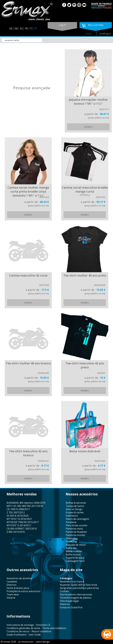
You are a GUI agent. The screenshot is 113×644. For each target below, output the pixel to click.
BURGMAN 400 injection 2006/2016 (26, 503)
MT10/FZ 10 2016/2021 (19, 519)
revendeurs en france (72, 582)
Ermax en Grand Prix (71, 607)
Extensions (72, 516)
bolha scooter (73, 554)
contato (64, 591)
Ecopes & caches (75, 512)
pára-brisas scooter (77, 525)
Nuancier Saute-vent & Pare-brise (78, 585)
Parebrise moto (74, 529)
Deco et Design (74, 509)
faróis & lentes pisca (18, 588)
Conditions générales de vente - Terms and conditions (36, 628)
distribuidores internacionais (76, 594)
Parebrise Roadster (76, 532)
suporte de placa (75, 558)
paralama (71, 522)
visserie (11, 598)
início (89, 34)
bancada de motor (76, 545)
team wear (13, 594)
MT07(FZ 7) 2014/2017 (19, 525)
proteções (71, 542)
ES (21, 29)
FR (26, 29)
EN (16, 29)
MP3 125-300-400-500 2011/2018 (25, 506)
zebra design (43, 642)
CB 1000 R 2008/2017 (18, 509)
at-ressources (26, 642)
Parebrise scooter (76, 535)
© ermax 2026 (8, 642)
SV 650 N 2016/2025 (18, 516)
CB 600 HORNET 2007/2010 (22, 529)
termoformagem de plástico (76, 598)
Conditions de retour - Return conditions (29, 631)
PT (36, 29)
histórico (65, 604)
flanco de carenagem (77, 519)
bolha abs (71, 548)
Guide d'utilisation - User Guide (24, 635)
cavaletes (12, 582)
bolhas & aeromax (76, 503)
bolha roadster (74, 551)
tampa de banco (75, 506)
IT (31, 29)
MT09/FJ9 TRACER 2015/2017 (23, 522)
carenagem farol (75, 561)
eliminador (72, 538)
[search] (22, 40)
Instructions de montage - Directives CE (28, 625)
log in (62, 25)
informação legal (69, 601)
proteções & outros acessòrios (24, 591)
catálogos (105, 34)
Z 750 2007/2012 (16, 512)
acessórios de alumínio (19, 578)
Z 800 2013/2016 (16, 532)
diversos (11, 585)
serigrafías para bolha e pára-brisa (79, 588)
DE (11, 29)
